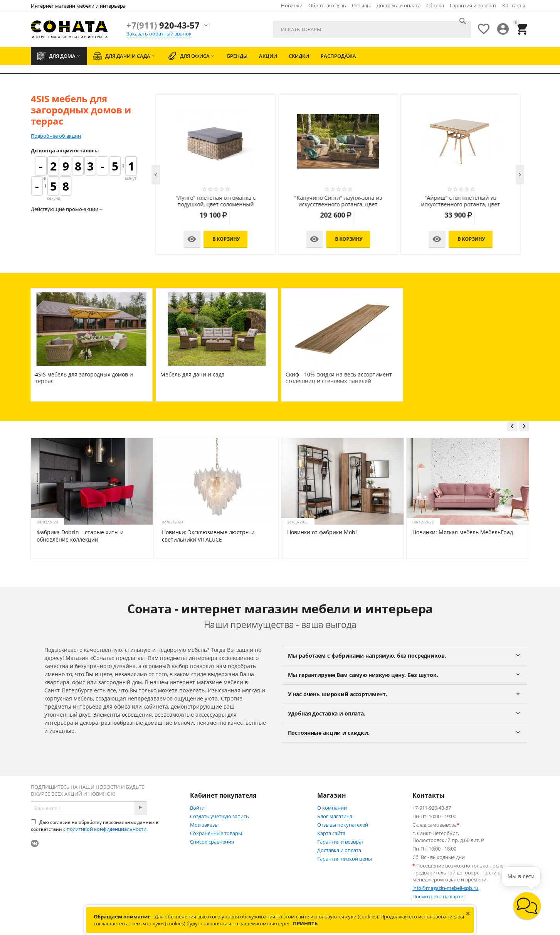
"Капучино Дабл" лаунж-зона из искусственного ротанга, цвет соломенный (338, 201)
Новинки (292, 5)
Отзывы (361, 5)
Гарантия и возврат (473, 5)
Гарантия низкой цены (345, 859)
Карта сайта (331, 833)
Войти (197, 808)
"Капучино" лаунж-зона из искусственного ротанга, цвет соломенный (461, 201)
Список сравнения (212, 842)
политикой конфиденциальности (107, 829)
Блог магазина (335, 816)
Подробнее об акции (56, 136)
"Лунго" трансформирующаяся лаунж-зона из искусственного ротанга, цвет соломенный (215, 201)
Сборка (435, 5)
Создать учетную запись (219, 816)
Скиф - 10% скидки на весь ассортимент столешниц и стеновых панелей (339, 378)
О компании (332, 808)
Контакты (514, 5)
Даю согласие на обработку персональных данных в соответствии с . (95, 826)
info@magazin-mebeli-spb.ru (445, 888)
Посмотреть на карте (438, 896)
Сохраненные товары (216, 833)
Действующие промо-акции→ (67, 209)
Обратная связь (327, 5)
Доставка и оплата (399, 5)
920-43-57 (163, 25)
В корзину (226, 239)
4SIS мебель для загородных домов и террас (84, 378)
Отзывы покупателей (343, 825)
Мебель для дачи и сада (193, 374)
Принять (305, 923)
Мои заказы (204, 825)
